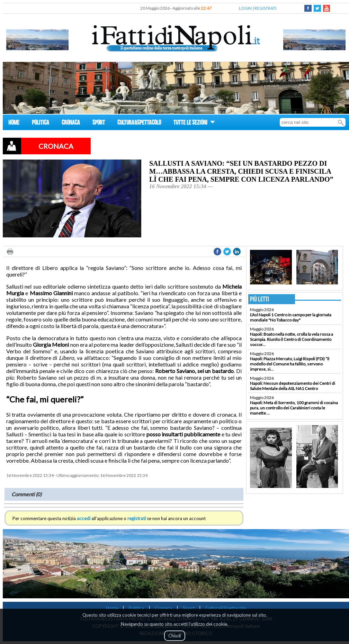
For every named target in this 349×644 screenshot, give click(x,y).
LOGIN (245, 8)
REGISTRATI (265, 8)
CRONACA (71, 123)
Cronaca (163, 608)
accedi (84, 518)
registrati (137, 518)
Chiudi (175, 636)
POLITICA (41, 123)
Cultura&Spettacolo (226, 608)
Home (112, 608)
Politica (136, 608)
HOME (14, 123)
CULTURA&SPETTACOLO (139, 123)
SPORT (99, 123)
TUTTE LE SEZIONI (194, 123)
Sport (189, 608)
